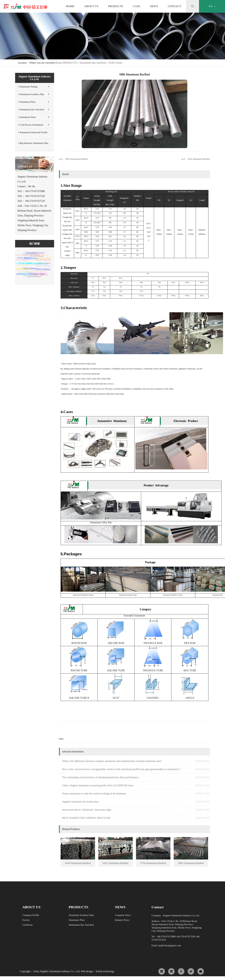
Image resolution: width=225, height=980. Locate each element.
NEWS (154, 6)
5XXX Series (116, 63)
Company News (123, 915)
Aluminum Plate (34, 101)
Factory (26, 920)
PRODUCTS (116, 6)
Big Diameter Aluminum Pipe (34, 146)
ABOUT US (91, 6)
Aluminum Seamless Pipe (34, 93)
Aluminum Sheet (34, 116)
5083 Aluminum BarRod (76, 159)
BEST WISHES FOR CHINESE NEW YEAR (136, 818)
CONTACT (174, 6)
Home (58, 63)
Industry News (122, 920)
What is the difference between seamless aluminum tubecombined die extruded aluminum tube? (136, 761)
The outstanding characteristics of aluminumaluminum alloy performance (136, 777)
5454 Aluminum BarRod (199, 159)
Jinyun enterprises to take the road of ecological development (136, 794)
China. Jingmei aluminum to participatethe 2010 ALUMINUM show (136, 785)
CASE (137, 6)
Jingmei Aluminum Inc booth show (136, 802)
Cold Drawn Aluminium (34, 124)
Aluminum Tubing (34, 86)
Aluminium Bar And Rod (92, 63)
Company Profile (31, 915)
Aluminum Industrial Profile (34, 135)
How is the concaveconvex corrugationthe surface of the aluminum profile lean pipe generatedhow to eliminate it (136, 769)
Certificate (28, 925)
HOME (70, 6)
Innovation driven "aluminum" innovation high (136, 810)
